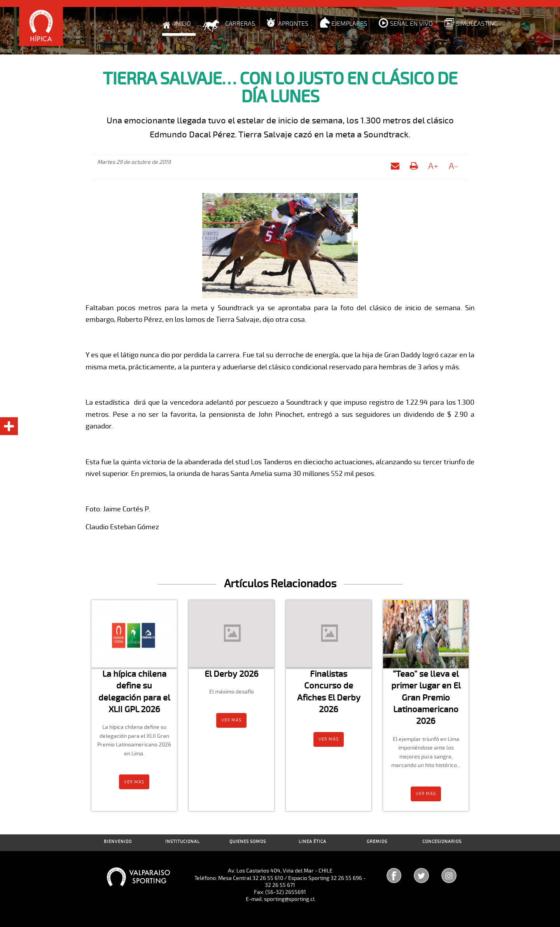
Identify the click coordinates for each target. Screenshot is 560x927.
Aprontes (293, 24)
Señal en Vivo (411, 24)
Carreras (240, 24)
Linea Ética (312, 842)
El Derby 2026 (232, 674)
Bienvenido (118, 842)
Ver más (134, 782)
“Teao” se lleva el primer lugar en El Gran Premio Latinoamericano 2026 (426, 697)
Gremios (377, 842)
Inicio (183, 24)
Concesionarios (442, 842)
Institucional (183, 842)
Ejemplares (349, 24)
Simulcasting (477, 24)
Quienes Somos (248, 842)
